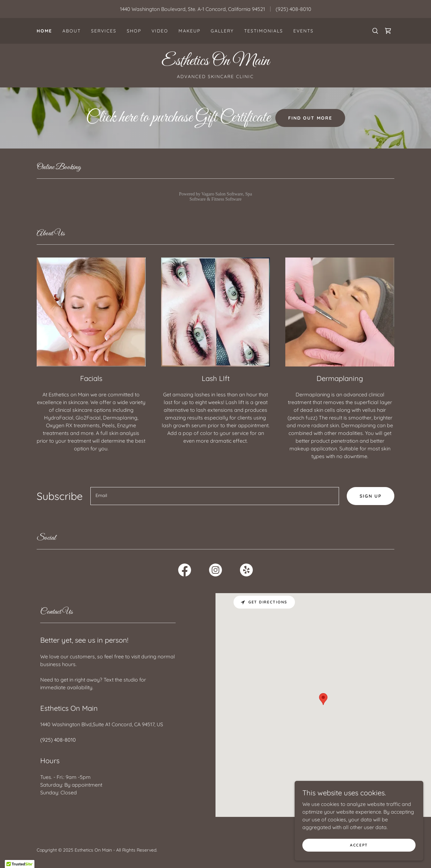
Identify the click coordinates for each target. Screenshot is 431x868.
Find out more (310, 118)
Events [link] (303, 31)
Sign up (371, 496)
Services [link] (104, 31)
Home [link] (44, 31)
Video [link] (160, 31)
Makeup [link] (189, 31)
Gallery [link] (222, 31)
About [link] (72, 31)
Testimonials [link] (264, 31)
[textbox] (215, 496)
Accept (359, 845)
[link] (388, 31)
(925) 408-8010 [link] (293, 9)
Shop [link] (134, 31)
